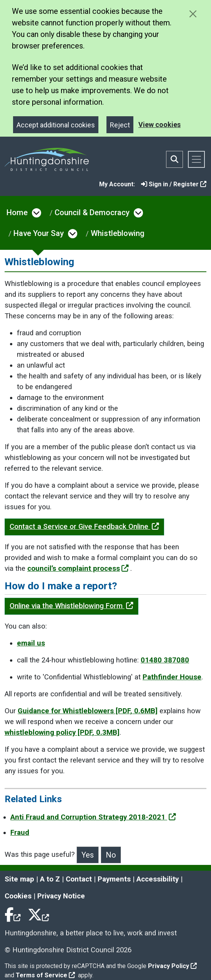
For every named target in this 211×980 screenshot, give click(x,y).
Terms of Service (45, 975)
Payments (114, 879)
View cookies (159, 125)
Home (17, 212)
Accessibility (158, 879)
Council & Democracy (92, 212)
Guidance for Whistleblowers (88, 711)
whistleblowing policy (62, 732)
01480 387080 (165, 660)
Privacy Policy (172, 966)
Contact (79, 879)
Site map (19, 879)
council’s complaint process (78, 569)
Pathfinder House (172, 677)
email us (31, 643)
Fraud (20, 833)
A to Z (50, 879)
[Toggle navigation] (196, 159)
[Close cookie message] (193, 14)
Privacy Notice (61, 896)
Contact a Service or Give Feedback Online (84, 527)
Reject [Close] (120, 125)
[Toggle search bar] (174, 159)
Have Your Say (39, 233)
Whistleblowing (118, 233)
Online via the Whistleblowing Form (71, 606)
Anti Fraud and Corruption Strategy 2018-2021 (93, 817)
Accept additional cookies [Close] (56, 125)
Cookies (18, 896)
